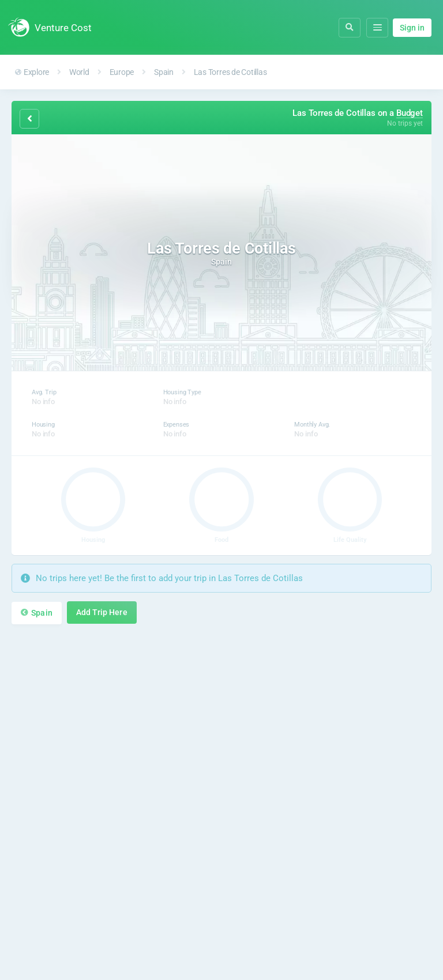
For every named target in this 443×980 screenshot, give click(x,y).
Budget (410, 113)
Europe (122, 72)
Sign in (412, 28)
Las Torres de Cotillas (230, 72)
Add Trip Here (102, 612)
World (79, 72)
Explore (32, 72)
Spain (164, 72)
